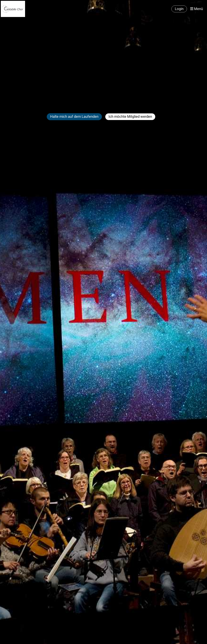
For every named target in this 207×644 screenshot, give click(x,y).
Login (179, 9)
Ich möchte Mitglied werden (130, 117)
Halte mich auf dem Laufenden (74, 117)
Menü (197, 9)
